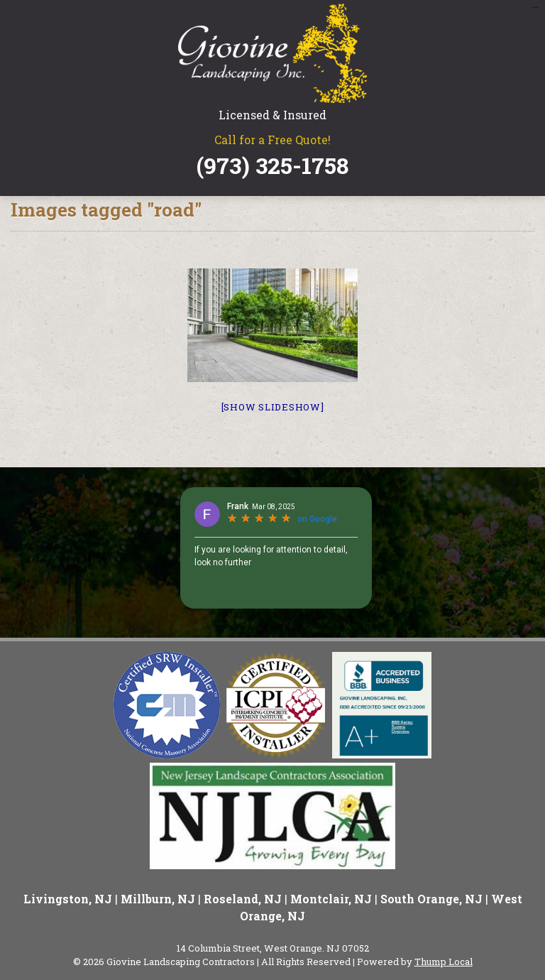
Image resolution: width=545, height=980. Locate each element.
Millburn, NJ (158, 899)
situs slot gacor (534, 7)
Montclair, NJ (331, 899)
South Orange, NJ (431, 899)
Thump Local (444, 962)
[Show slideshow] (273, 407)
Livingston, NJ (68, 899)
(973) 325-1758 (272, 165)
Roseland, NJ (243, 899)
